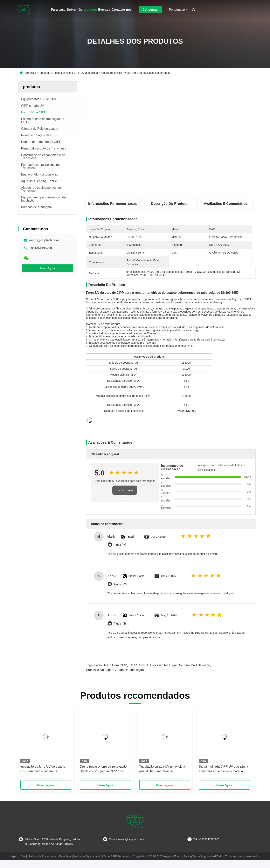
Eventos (104, 10)
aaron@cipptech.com (44, 240)
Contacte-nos (122, 10)
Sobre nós (74, 10)
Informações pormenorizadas (113, 204)
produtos (90, 10)
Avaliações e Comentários (226, 204)
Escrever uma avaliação (125, 492)
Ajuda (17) (120, 545)
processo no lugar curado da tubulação (115, 670)
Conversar (150, 10)
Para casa (58, 10)
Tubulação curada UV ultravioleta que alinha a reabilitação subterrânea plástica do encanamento (162, 769)
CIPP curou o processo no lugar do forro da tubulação (170, 665)
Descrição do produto (169, 204)
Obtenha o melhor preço (191, 186)
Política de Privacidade (42, 856)
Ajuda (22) (120, 584)
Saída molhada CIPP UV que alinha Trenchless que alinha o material (224, 769)
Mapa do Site (17, 856)
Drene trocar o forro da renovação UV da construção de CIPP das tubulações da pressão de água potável (103, 769)
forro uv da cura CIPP (111, 665)
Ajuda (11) (120, 624)
